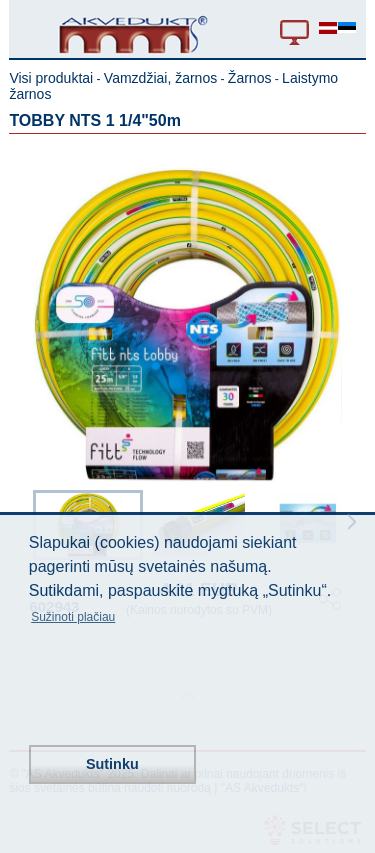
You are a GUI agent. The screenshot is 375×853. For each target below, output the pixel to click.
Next (352, 522)
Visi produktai (51, 78)
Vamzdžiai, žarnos (160, 78)
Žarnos (250, 78)
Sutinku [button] (112, 764)
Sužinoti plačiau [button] (73, 617)
